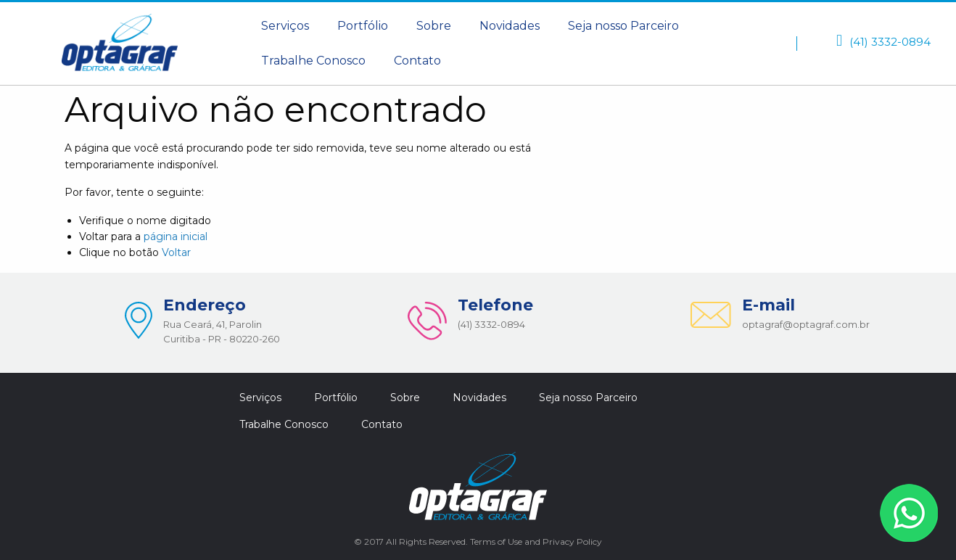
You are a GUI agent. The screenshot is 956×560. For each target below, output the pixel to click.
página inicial (176, 236)
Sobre (434, 26)
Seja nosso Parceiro (623, 26)
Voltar (176, 252)
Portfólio (363, 26)
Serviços (285, 26)
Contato (417, 61)
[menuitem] (285, 26)
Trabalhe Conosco (313, 61)
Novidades (510, 26)
